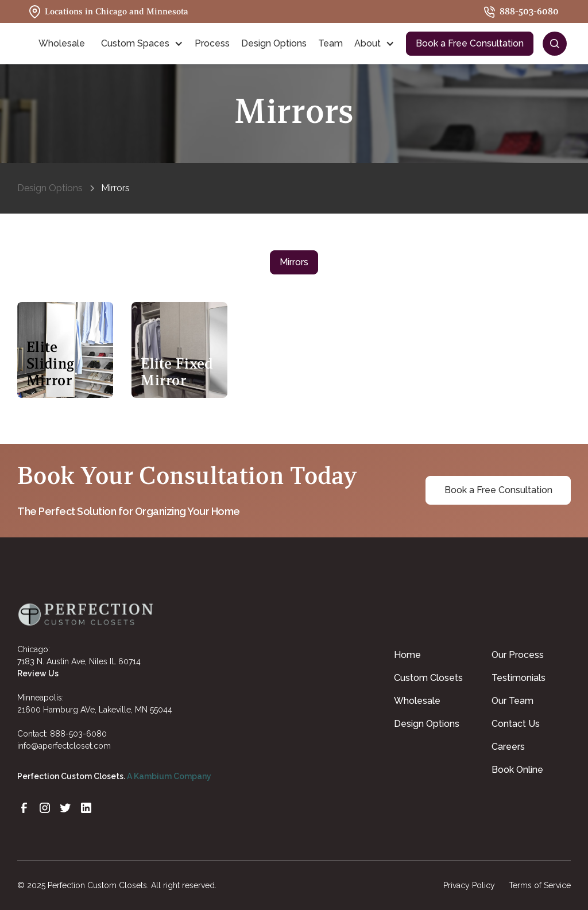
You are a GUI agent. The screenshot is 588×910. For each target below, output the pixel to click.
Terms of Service (540, 885)
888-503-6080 (78, 734)
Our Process (518, 655)
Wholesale (417, 701)
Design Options (274, 43)
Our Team (512, 701)
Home (407, 655)
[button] (64, 44)
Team (330, 43)
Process (212, 43)
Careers (508, 747)
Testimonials (519, 678)
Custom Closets (428, 678)
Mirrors (294, 262)
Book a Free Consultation (470, 43)
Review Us (38, 673)
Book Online (517, 770)
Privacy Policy (469, 885)
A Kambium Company (169, 776)
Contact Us (516, 724)
